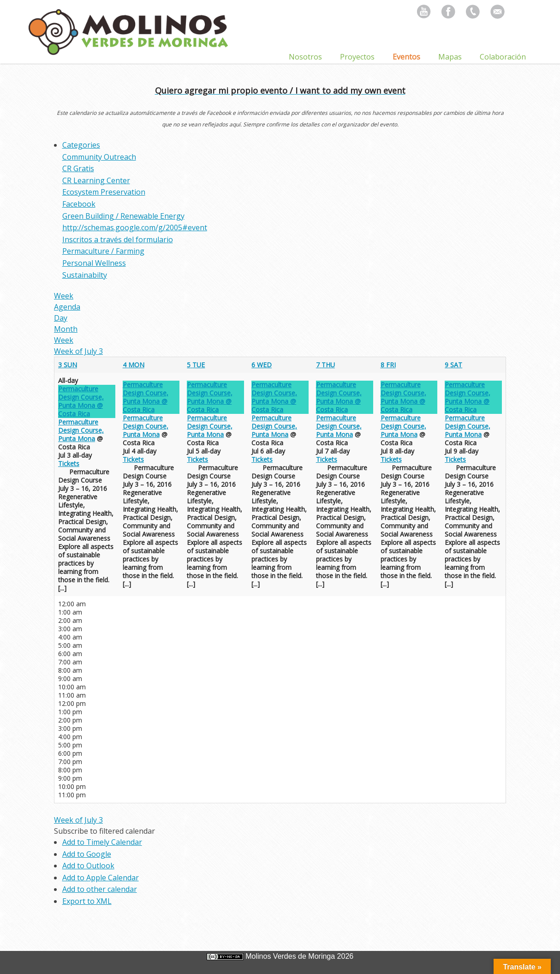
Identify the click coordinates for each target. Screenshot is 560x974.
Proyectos (357, 57)
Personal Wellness (94, 263)
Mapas (450, 57)
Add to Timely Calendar (102, 842)
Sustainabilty (85, 275)
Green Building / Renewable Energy (123, 216)
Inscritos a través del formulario (118, 239)
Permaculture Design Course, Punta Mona (81, 430)
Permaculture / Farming (103, 251)
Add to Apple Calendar (101, 878)
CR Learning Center (96, 180)
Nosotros (305, 57)
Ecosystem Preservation (104, 192)
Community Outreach (99, 157)
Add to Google (87, 854)
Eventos (406, 57)
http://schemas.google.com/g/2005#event (135, 227)
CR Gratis (78, 168)
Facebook (79, 204)
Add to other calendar (100, 889)
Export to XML (87, 901)
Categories (81, 145)
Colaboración (503, 57)
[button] (104, 831)
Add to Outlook (88, 866)
